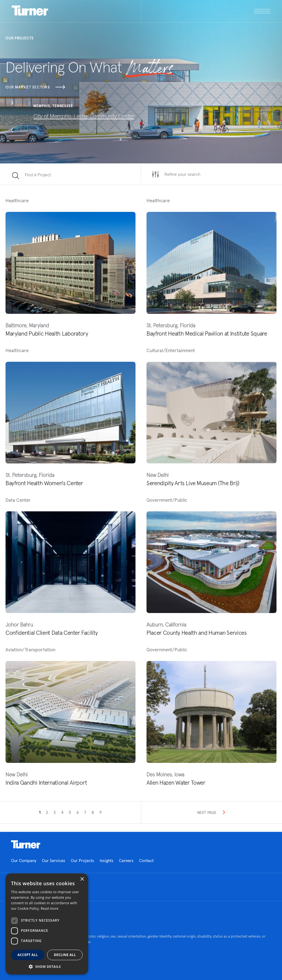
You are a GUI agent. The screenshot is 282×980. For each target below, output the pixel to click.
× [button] (82, 879)
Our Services (54, 861)
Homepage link (26, 844)
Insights (107, 861)
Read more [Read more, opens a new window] (50, 909)
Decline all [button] (65, 955)
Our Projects (82, 861)
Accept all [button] (28, 955)
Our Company (24, 861)
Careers (126, 861)
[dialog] (47, 924)
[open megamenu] (206, 11)
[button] (12, 103)
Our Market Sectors (35, 87)
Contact (146, 861)
